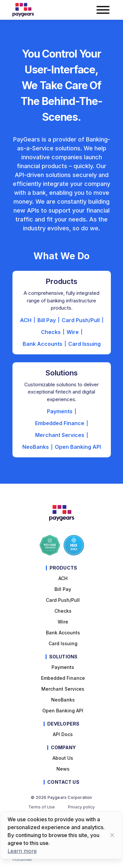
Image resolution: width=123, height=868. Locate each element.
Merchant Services (60, 435)
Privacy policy (81, 807)
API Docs (63, 734)
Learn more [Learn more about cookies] (22, 851)
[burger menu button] (103, 10)
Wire (73, 332)
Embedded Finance (60, 423)
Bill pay (63, 589)
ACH (26, 320)
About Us (63, 758)
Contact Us (63, 782)
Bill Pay (47, 320)
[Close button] (112, 835)
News (63, 769)
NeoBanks (36, 447)
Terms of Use (41, 807)
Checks (51, 332)
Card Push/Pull (81, 320)
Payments (60, 411)
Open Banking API (78, 447)
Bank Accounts (42, 344)
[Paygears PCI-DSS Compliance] (50, 545)
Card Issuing (84, 344)
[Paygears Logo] (23, 10)
